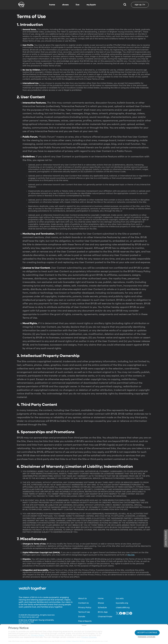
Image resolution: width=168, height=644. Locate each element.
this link (131, 555)
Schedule (102, 608)
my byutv (91, 5)
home (52, 5)
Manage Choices (147, 632)
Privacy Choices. (89, 628)
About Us (82, 599)
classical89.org (123, 608)
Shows (101, 603)
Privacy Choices (58, 634)
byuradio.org (122, 603)
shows (65, 5)
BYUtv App (103, 612)
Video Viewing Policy (76, 632)
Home (101, 599)
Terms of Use (84, 612)
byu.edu (120, 599)
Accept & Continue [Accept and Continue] (147, 628)
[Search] (125, 5)
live (78, 5)
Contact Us (83, 603)
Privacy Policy (85, 608)
